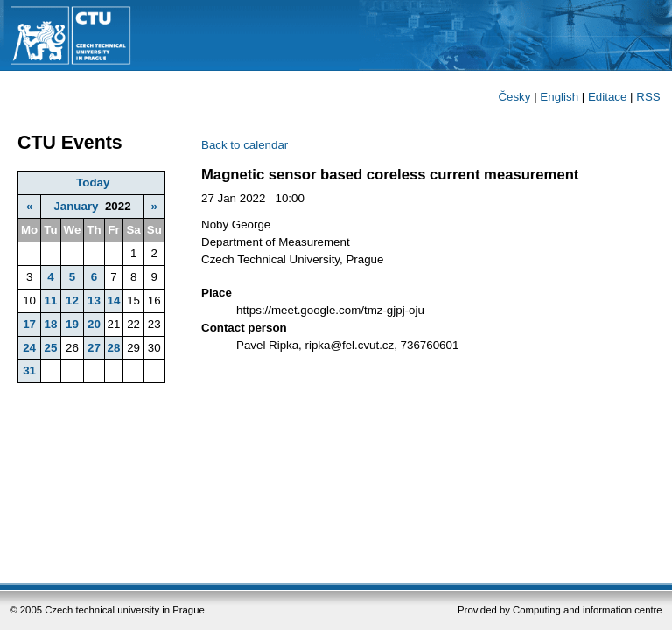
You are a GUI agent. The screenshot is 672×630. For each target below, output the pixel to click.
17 (29, 324)
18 (50, 324)
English (559, 97)
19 (72, 324)
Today (93, 182)
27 (94, 348)
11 (50, 301)
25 (50, 348)
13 (94, 301)
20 (94, 324)
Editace (607, 97)
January (76, 206)
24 (29, 348)
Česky (514, 97)
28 (114, 348)
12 (72, 301)
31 (29, 371)
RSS (648, 97)
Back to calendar (245, 145)
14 (114, 301)
